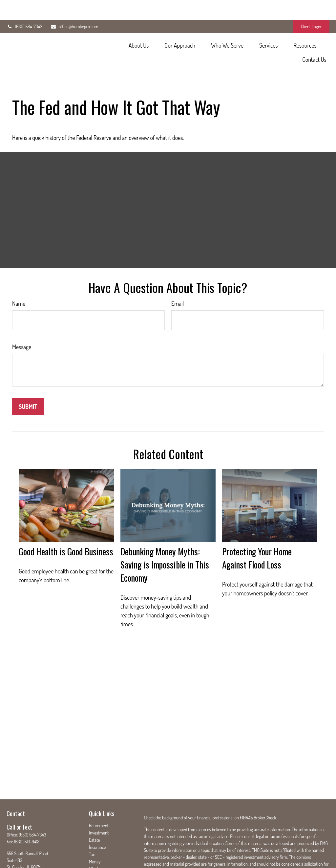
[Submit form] (28, 377)
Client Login (311, 7)
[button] (139, 25)
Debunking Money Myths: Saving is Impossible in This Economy (165, 535)
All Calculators (101, 861)
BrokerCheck (265, 788)
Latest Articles (101, 846)
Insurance (97, 818)
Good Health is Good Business (66, 522)
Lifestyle (96, 839)
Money (95, 832)
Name (19, 274)
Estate (94, 810)
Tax (92, 825)
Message (22, 317)
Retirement (99, 796)
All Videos (97, 854)
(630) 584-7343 (24, 7)
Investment (99, 803)
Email (178, 274)
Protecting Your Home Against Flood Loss (257, 528)
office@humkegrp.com (74, 7)
